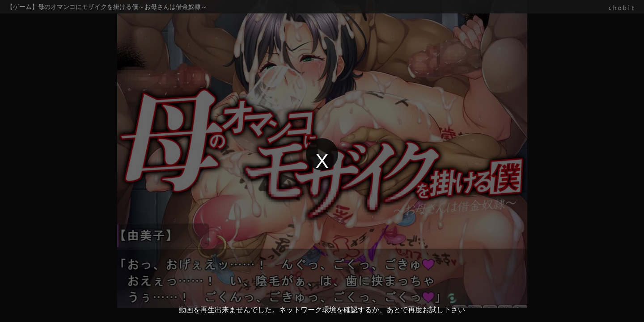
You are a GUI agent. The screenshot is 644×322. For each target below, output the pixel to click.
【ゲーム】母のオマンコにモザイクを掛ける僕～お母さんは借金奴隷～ (107, 7)
